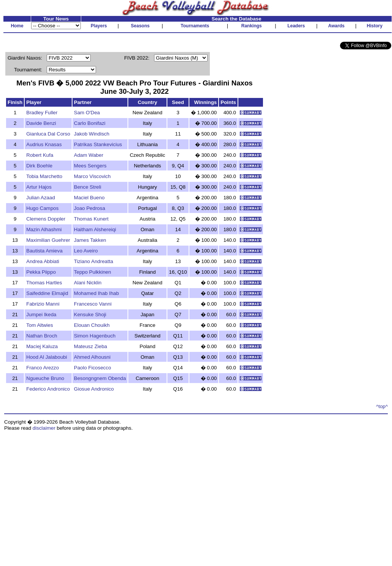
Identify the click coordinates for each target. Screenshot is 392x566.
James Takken (90, 240)
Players (99, 26)
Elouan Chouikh (92, 325)
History (375, 26)
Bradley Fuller (42, 113)
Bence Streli (88, 187)
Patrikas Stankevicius (98, 144)
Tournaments (195, 26)
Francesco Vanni (93, 304)
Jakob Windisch (92, 134)
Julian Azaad (41, 198)
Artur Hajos (39, 187)
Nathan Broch (42, 336)
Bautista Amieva (44, 251)
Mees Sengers (90, 166)
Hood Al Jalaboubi (46, 357)
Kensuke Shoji (90, 315)
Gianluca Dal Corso (48, 134)
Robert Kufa (40, 155)
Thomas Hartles (44, 283)
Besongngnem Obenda (100, 378)
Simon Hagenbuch (95, 336)
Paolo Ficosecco (93, 368)
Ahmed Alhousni (92, 357)
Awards (336, 26)
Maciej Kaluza (42, 346)
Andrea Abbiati (43, 261)
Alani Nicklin (88, 283)
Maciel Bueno (89, 198)
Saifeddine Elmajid (47, 293)
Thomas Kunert (91, 219)
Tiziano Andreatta (94, 261)
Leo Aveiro (86, 251)
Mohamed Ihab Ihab (97, 293)
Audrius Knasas (44, 144)
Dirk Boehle (39, 166)
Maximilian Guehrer (48, 240)
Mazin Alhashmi (44, 229)
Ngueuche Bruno (45, 378)
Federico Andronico (48, 389)
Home (17, 26)
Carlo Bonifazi (90, 123)
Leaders (296, 26)
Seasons (140, 26)
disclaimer (44, 428)
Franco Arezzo (43, 368)
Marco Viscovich (92, 176)
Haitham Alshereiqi (95, 229)
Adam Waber (89, 155)
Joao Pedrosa (90, 208)
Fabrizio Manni (43, 304)
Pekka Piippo (41, 272)
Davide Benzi (41, 123)
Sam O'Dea (87, 113)
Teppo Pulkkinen (93, 272)
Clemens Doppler (46, 219)
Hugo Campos (42, 208)
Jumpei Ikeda (41, 315)
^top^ (382, 406)
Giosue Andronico (94, 389)
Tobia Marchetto (44, 176)
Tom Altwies (39, 325)
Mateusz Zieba (91, 346)
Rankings (252, 26)
